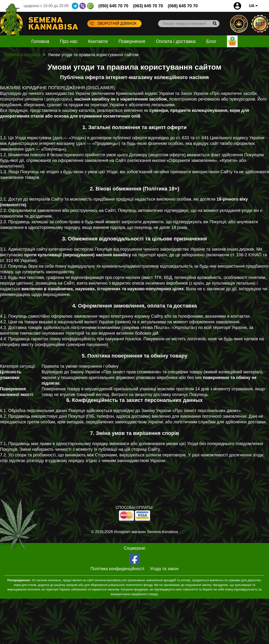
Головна (40, 41)
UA (253, 6)
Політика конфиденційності (117, 569)
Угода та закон (164, 569)
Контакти (98, 41)
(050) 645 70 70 (113, 6)
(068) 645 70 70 (183, 6)
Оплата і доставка (176, 41)
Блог (211, 41)
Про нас (69, 41)
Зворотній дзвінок (113, 23)
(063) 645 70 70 (148, 6)
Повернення (132, 41)
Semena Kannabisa (22, 55)
